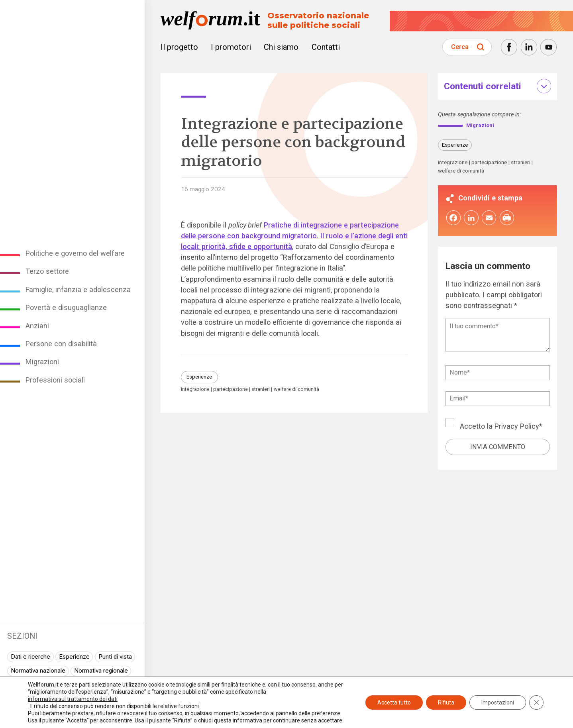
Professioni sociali (55, 380)
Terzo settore (47, 271)
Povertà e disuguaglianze (66, 307)
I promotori (231, 47)
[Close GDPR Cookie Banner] (536, 702)
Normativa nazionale (38, 671)
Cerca (460, 47)
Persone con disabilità (61, 344)
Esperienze (74, 657)
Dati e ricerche (30, 657)
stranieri (261, 390)
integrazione (195, 390)
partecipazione (231, 390)
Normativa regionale (101, 671)
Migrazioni (42, 362)
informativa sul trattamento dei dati (73, 699)
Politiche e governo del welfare (75, 253)
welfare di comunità (296, 390)
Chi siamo (281, 47)
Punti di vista (115, 657)
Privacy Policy (517, 427)
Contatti (326, 47)
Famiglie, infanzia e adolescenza (78, 289)
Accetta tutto (394, 702)
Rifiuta (446, 702)
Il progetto (179, 47)
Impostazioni (498, 702)
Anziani (37, 326)
